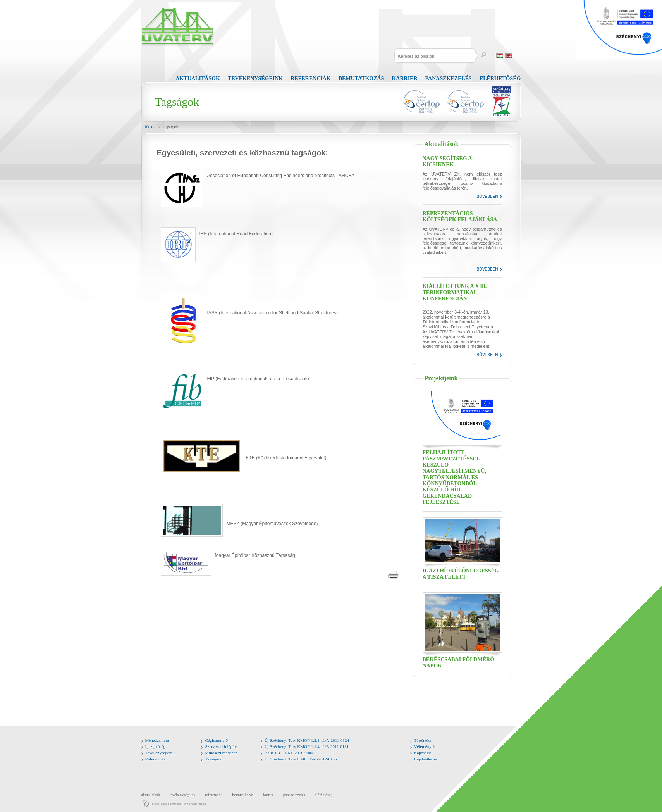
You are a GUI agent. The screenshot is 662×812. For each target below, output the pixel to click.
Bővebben (487, 196)
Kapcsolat (423, 753)
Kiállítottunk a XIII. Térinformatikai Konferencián (455, 292)
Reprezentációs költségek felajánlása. (461, 216)
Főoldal (151, 127)
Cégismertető (216, 740)
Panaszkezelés (449, 78)
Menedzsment (157, 740)
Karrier (404, 78)
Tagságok (171, 127)
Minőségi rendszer (221, 753)
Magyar (500, 56)
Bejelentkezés (426, 759)
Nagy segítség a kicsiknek (447, 161)
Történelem (424, 740)
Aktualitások (198, 78)
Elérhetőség (500, 78)
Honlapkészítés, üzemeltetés (180, 804)
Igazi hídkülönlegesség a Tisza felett (461, 574)
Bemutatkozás (361, 78)
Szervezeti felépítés (222, 746)
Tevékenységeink (255, 78)
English (509, 56)
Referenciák (310, 78)
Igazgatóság (156, 746)
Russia (518, 56)
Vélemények (425, 746)
